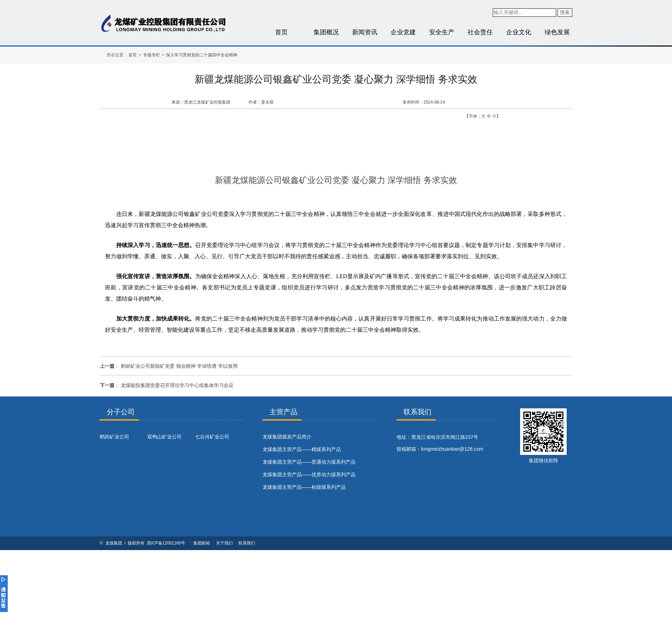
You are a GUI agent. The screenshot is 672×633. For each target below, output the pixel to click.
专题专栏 (152, 55)
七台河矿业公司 (212, 437)
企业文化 (519, 32)
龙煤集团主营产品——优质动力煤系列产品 (309, 474)
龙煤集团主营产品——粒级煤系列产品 (304, 487)
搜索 (565, 12)
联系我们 (247, 543)
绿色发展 (557, 32)
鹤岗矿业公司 (114, 437)
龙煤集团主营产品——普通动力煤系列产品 (309, 462)
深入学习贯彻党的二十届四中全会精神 (202, 55)
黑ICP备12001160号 (166, 543)
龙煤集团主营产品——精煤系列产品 (302, 449)
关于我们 (224, 543)
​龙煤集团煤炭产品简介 (287, 437)
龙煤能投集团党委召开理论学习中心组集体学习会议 (177, 385)
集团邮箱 (202, 543)
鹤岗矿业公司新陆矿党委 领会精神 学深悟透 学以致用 (179, 366)
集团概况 (326, 32)
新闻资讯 (365, 32)
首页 (281, 32)
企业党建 (403, 32)
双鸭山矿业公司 (164, 437)
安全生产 (442, 32)
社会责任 (480, 32)
